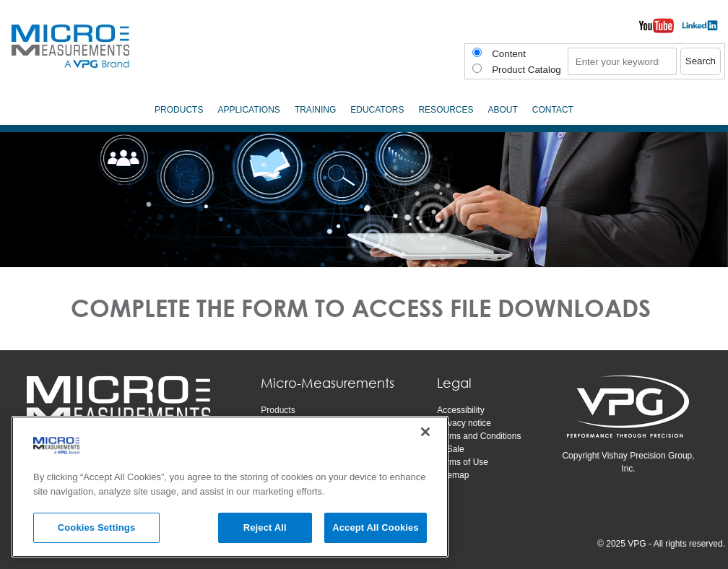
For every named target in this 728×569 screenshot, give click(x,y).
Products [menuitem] (179, 110)
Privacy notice (464, 423)
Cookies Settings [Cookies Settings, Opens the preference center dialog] (97, 527)
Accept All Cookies (376, 527)
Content (509, 54)
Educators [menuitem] (377, 110)
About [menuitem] (502, 110)
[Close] (425, 432)
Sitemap (453, 475)
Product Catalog (526, 70)
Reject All (265, 527)
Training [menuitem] (315, 110)
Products (278, 410)
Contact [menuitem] (553, 110)
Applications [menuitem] (248, 110)
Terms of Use (463, 462)
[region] (230, 487)
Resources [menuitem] (446, 110)
